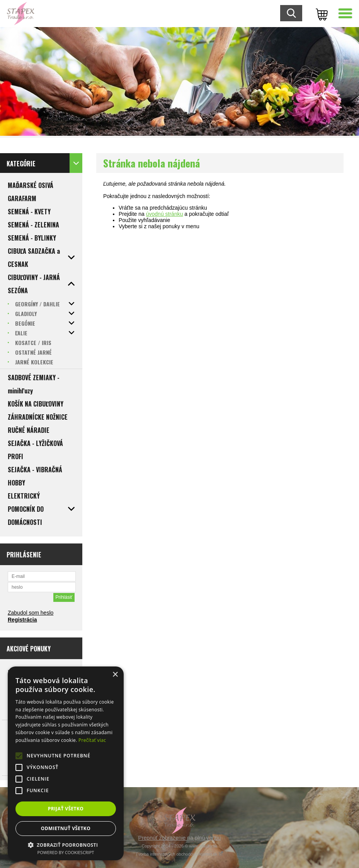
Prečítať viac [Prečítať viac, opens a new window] (92, 740)
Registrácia (22, 620)
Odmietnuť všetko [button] (66, 828)
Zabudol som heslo (31, 613)
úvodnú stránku (165, 214)
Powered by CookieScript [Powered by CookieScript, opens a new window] (66, 852)
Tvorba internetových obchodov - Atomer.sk (180, 854)
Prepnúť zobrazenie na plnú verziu (180, 838)
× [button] (115, 675)
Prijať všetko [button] (66, 809)
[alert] (66, 763)
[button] (66, 845)
